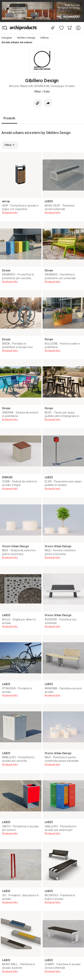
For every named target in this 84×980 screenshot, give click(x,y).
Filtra (10, 145)
